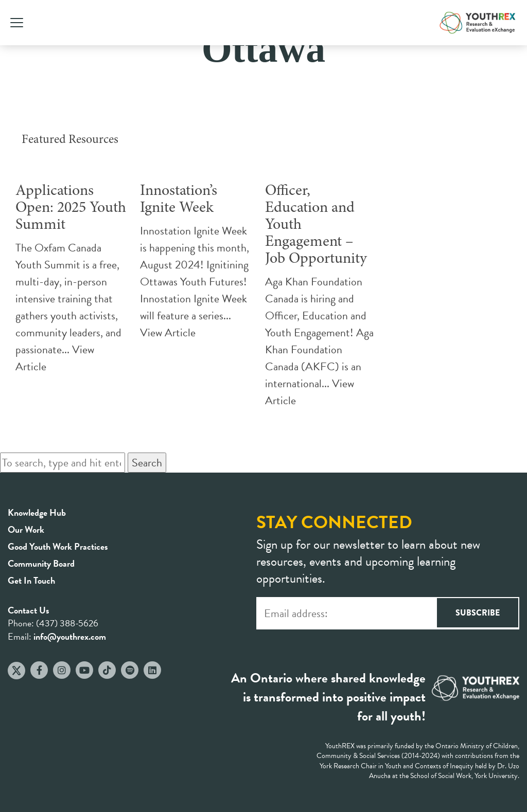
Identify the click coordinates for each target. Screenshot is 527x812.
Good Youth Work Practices (58, 546)
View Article (168, 332)
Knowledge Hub (37, 512)
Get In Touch (31, 580)
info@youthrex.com (70, 636)
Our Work (26, 529)
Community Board (41, 563)
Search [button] (147, 463)
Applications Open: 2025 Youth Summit (71, 208)
